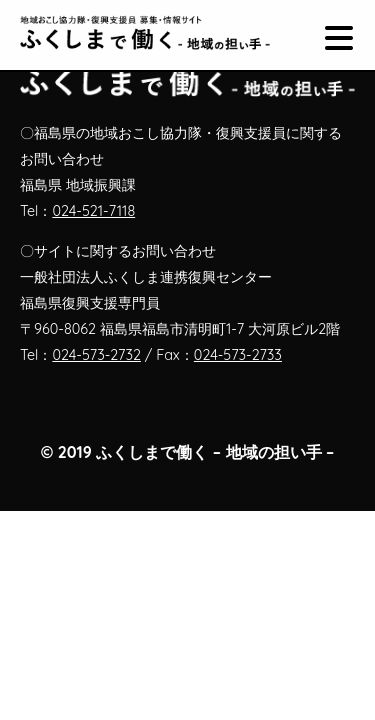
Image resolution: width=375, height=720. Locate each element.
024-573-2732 (96, 355)
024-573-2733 (238, 355)
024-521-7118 (93, 211)
